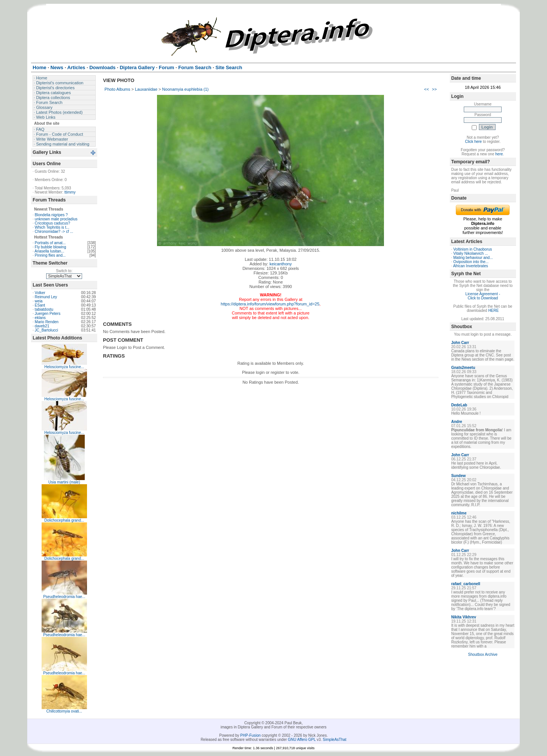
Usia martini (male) (64, 482)
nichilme (459, 513)
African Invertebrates (471, 266)
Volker (40, 293)
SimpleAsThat (334, 740)
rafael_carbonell (466, 584)
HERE (494, 311)
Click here (473, 142)
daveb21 (42, 326)
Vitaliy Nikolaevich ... (471, 253)
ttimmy (70, 192)
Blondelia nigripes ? (51, 215)
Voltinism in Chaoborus (472, 249)
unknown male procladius (56, 219)
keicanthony (280, 264)
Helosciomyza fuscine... (64, 367)
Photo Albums (117, 89)
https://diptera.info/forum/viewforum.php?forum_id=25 (270, 304)
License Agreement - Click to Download (483, 296)
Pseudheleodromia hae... (64, 597)
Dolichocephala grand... (64, 520)
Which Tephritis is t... (52, 227)
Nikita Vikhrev (464, 617)
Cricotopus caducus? (52, 223)
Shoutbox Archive (483, 655)
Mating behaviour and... (473, 258)
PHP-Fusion (250, 735)
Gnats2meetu (463, 368)
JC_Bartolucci (47, 330)
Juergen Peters (48, 314)
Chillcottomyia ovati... (64, 711)
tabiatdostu (44, 309)
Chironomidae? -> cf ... (54, 232)
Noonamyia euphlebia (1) (186, 89)
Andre (457, 422)
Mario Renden (47, 322)
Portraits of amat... (50, 243)
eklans (40, 318)
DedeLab (459, 405)
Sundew (458, 476)
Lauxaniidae (146, 89)
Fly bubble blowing (51, 247)
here (499, 154)
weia (39, 301)
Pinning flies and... (50, 255)
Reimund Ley (46, 297)
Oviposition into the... (471, 262)
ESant (40, 305)
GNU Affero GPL (302, 740)
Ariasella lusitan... (49, 251)
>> (434, 89)
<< (427, 89)
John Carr (460, 343)
